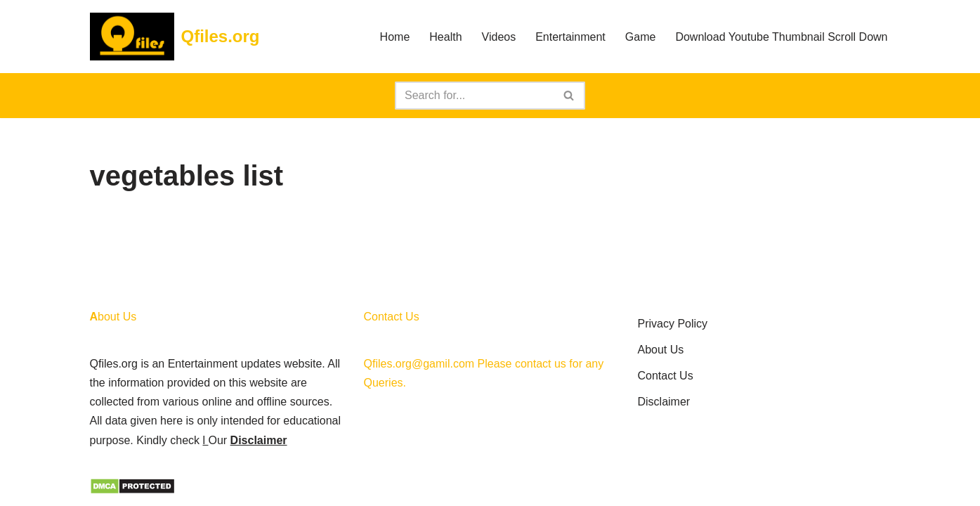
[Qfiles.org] (175, 37)
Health (445, 37)
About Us (661, 350)
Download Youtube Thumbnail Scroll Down (781, 37)
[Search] (474, 96)
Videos (499, 37)
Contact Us (666, 376)
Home (395, 37)
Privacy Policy (673, 324)
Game (641, 37)
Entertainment (570, 37)
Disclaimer (259, 440)
